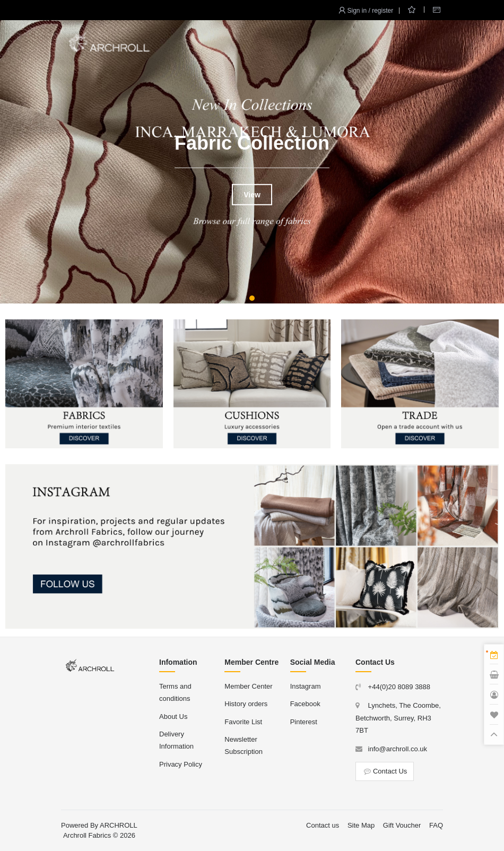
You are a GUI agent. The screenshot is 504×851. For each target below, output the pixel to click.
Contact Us (385, 771)
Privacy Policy (181, 764)
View (252, 194)
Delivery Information (176, 740)
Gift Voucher (402, 825)
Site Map (361, 825)
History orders (246, 704)
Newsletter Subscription (244, 745)
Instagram (306, 686)
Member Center (248, 686)
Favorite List (243, 722)
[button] (252, 298)
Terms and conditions (175, 692)
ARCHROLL (119, 825)
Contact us (323, 825)
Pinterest (304, 722)
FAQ (436, 825)
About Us (173, 717)
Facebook (305, 704)
